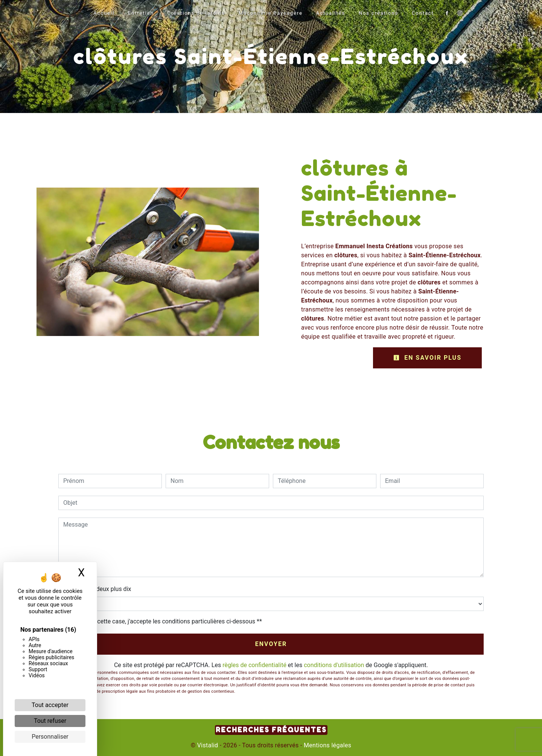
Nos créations (378, 13)
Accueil (104, 13)
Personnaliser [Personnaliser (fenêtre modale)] (50, 737)
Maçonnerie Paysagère (271, 13)
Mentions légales (327, 745)
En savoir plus (427, 358)
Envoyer (271, 644)
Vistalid (208, 745)
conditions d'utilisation (334, 665)
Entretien (141, 13)
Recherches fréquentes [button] (271, 730)
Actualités (331, 13)
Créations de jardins (196, 13)
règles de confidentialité (254, 665)
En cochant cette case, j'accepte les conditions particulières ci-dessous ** (164, 621)
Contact (423, 13)
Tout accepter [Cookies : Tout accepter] (50, 705)
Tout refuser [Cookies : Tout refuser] (50, 721)
